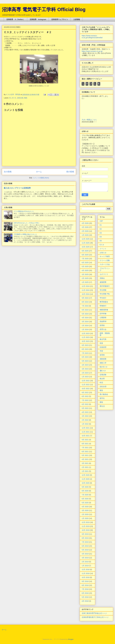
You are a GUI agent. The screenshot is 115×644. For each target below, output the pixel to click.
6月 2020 (85, 499)
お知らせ (103, 253)
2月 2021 (85, 467)
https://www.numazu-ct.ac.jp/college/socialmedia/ (92, 37)
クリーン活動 (105, 260)
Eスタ (14, 98)
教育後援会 (104, 302)
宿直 (101, 343)
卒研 (101, 351)
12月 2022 (86, 381)
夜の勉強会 (104, 394)
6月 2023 (85, 357)
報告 (26, 98)
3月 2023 (85, 369)
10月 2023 (86, 341)
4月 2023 (85, 365)
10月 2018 (86, 577)
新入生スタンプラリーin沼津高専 (17, 188)
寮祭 (101, 402)
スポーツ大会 (105, 264)
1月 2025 (85, 282)
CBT (101, 221)
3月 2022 (85, 416)
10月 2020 (86, 483)
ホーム (39, 172)
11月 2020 (86, 479)
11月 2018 (86, 573)
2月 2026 (85, 231)
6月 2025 (85, 263)
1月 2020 (85, 518)
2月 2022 (85, 420)
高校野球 (103, 321)
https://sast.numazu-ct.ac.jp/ (92, 51)
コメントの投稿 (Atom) (41, 178)
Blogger (71, 639)
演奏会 (102, 278)
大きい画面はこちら (89, 120)
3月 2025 (85, 274)
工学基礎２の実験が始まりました (25, 234)
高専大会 (103, 329)
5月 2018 (85, 597)
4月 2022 (85, 412)
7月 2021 (85, 448)
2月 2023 (85, 373)
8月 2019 (85, 538)
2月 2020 (85, 514)
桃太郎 (102, 379)
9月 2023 (85, 345)
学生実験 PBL (105, 294)
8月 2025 (85, 255)
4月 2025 (85, 270)
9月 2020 (85, 487)
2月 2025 (85, 278)
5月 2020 (85, 503)
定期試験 (103, 375)
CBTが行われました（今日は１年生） (27, 223)
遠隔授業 (103, 282)
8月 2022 (85, 396)
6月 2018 (85, 593)
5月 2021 (85, 455)
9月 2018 (85, 581)
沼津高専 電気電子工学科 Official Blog (44, 9)
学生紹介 (103, 298)
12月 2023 (86, 333)
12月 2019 (86, 522)
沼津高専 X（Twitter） (15, 19)
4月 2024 (85, 318)
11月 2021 (86, 432)
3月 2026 (85, 227)
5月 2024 (85, 314)
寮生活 (102, 406)
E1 (10, 98)
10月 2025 (86, 247)
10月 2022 (86, 389)
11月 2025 (86, 243)
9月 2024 (85, 298)
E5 (101, 241)
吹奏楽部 (103, 347)
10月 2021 (86, 436)
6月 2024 (85, 310)
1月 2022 (85, 424)
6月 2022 (85, 404)
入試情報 (77, 19)
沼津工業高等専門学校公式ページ (94, 613)
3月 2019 (85, 558)
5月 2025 (85, 267)
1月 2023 (85, 377)
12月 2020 (86, 475)
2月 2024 (85, 326)
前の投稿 (70, 172)
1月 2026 (85, 235)
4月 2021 (85, 459)
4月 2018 (85, 601)
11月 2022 (86, 385)
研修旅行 (103, 306)
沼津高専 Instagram (38, 19)
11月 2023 (86, 337)
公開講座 (103, 318)
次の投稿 (8, 172)
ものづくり (104, 274)
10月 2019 (86, 530)
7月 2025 (85, 259)
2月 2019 (85, 562)
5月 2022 (85, 408)
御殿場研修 (104, 310)
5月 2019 (85, 550)
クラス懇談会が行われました (24, 211)
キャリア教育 (105, 256)
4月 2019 (85, 554)
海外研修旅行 (105, 286)
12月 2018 (86, 569)
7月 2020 (85, 495)
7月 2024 (85, 306)
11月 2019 (86, 526)
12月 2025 (86, 239)
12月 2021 (86, 428)
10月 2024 (86, 294)
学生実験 (103, 290)
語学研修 (103, 314)
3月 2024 (85, 322)
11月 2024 (86, 290)
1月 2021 (85, 471)
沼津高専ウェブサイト (60, 19)
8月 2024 (85, 302)
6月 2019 (85, 546)
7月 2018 (85, 589)
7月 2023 (85, 353)
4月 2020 (85, 507)
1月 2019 (85, 566)
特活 (101, 383)
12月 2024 (86, 286)
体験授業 (103, 359)
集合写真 (103, 339)
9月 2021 (85, 440)
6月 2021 (85, 452)
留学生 (102, 398)
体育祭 (102, 355)
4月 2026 (85, 223)
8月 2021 (85, 444)
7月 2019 (85, 542)
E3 (101, 233)
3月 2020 (85, 510)
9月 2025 (85, 251)
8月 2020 (85, 491)
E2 (101, 229)
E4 (101, 237)
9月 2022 (85, 392)
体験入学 (103, 363)
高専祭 (102, 325)
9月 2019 (85, 534)
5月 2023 (85, 361)
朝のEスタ (104, 367)
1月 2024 (85, 329)
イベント (103, 249)
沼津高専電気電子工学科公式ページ (95, 617)
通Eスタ (103, 371)
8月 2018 (85, 585)
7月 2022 (85, 400)
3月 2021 (85, 463)
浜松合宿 (20, 98)
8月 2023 (85, 349)
